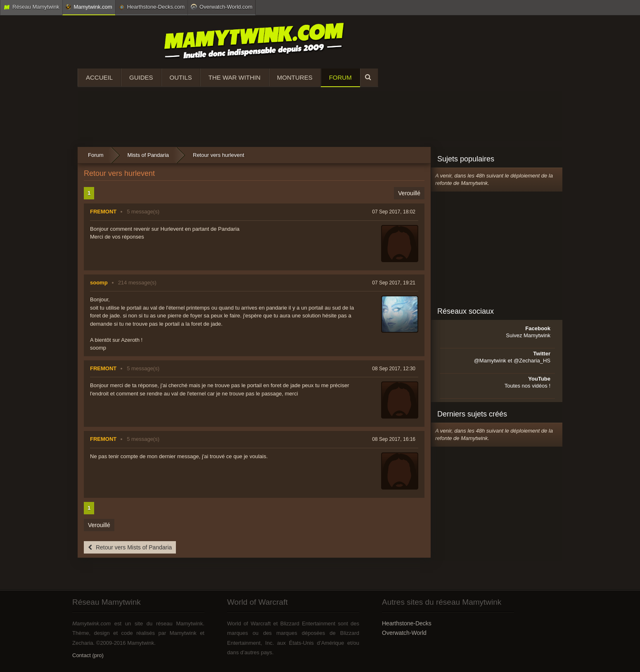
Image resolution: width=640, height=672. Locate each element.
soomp (99, 283)
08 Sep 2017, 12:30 (394, 369)
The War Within (235, 77)
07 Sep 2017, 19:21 (394, 283)
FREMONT (103, 212)
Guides (141, 77)
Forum (340, 77)
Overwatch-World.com (222, 7)
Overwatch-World (404, 633)
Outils (181, 77)
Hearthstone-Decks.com (152, 7)
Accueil (99, 77)
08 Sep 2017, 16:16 (394, 439)
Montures (295, 77)
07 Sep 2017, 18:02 (394, 212)
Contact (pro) (88, 655)
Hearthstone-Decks (407, 623)
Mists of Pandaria (148, 155)
